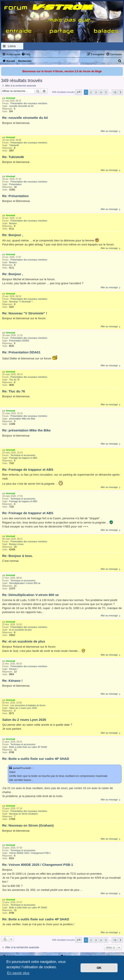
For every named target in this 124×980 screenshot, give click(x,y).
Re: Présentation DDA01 (21, 352)
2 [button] (91, 92)
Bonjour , (14, 223)
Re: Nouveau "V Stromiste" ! (25, 313)
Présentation (15, 184)
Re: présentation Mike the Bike (26, 430)
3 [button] (96, 92)
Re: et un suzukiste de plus (24, 641)
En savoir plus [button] (18, 973)
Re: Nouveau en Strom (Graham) (28, 825)
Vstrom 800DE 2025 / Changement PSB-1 (30, 853)
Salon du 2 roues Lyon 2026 (23, 708)
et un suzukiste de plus (20, 630)
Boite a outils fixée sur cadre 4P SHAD (28, 747)
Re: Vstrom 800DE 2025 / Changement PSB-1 (38, 865)
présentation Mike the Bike (22, 419)
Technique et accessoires (23, 455)
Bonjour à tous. (17, 544)
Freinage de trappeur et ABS (23, 458)
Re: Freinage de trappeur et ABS (28, 469)
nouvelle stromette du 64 (21, 106)
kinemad (11, 98)
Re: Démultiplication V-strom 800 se (31, 595)
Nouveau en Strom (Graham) (23, 814)
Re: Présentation (15, 196)
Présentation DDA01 (19, 341)
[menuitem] (26, 54)
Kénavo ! (13, 669)
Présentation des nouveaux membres (29, 103)
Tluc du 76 (14, 380)
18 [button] (115, 92)
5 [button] (106, 92)
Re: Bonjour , (13, 235)
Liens (12, 46)
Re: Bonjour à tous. (18, 556)
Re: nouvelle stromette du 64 (25, 118)
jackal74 (18, 768)
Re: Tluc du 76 (14, 391)
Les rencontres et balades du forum (28, 705)
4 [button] (101, 92)
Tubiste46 (14, 145)
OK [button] (99, 968)
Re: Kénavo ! (12, 681)
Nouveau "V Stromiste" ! (21, 302)
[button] (79, 92)
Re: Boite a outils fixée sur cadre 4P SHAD (36, 759)
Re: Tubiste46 (13, 157)
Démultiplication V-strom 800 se (25, 583)
